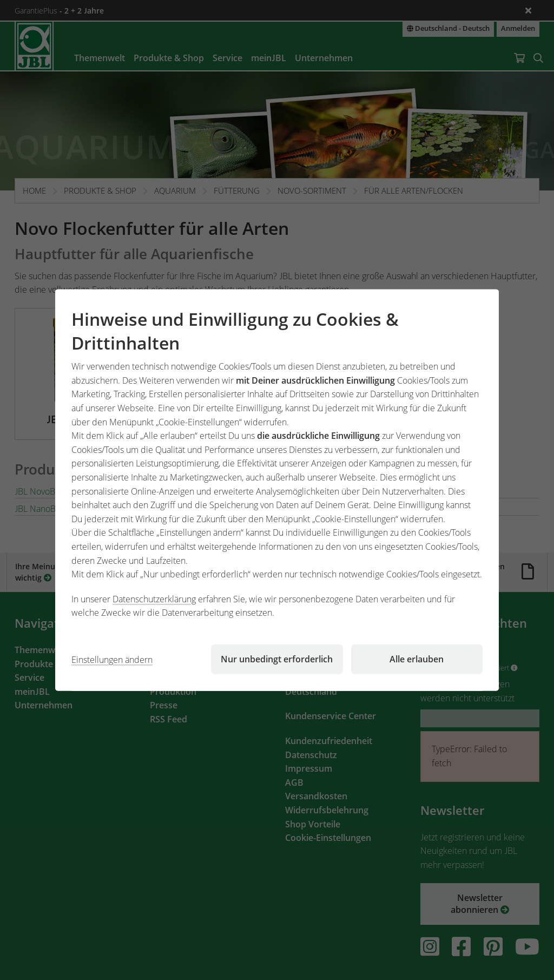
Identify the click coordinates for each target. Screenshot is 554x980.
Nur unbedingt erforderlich (277, 659)
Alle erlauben (417, 659)
